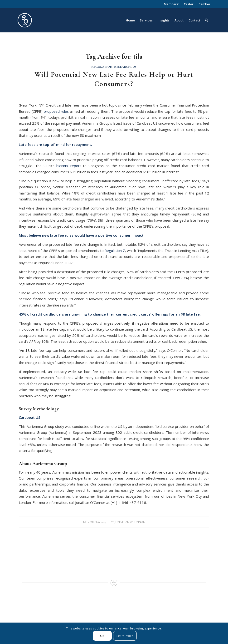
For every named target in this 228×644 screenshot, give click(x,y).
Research (122, 67)
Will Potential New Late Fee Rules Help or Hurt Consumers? (114, 79)
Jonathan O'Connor (130, 522)
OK (102, 636)
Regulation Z (115, 250)
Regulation (102, 67)
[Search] (206, 20)
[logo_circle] (51, 20)
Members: (171, 4)
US (134, 67)
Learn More (125, 636)
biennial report (69, 166)
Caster (189, 4)
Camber (204, 4)
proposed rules (56, 111)
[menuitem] (171, 4)
